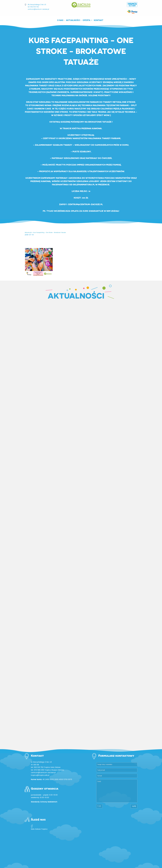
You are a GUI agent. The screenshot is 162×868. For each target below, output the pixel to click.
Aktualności (73, 20)
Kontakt (99, 20)
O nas (60, 20)
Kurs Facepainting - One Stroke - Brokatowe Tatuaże (49, 233)
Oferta (86, 20)
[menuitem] (61, 20)
